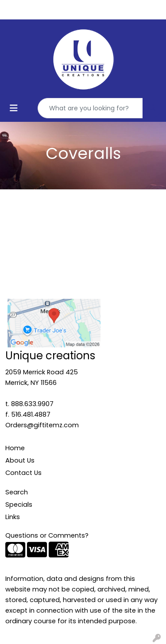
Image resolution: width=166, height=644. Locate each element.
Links (13, 517)
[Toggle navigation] (14, 108)
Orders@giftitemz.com (42, 425)
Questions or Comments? (47, 535)
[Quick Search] (90, 108)
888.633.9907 (32, 404)
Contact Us (23, 473)
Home (15, 448)
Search (17, 492)
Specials (19, 505)
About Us (20, 460)
